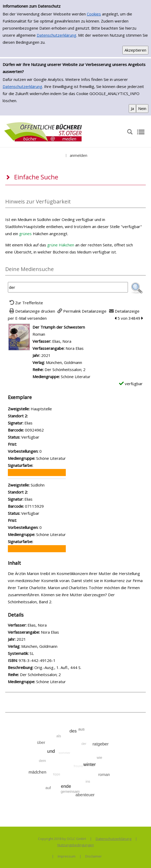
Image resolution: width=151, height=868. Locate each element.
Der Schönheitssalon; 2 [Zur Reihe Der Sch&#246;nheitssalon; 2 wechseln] (65, 369)
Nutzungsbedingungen (76, 845)
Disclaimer (93, 856)
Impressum (67, 856)
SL (32, 653)
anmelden (79, 155)
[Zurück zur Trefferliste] (25, 303)
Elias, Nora (62, 341)
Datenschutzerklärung (56, 35)
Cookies (94, 14)
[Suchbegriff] (68, 287)
